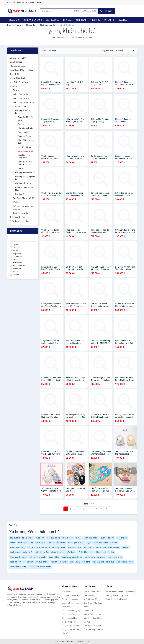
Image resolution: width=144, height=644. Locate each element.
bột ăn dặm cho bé (43, 543)
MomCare (16, 269)
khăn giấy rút (68, 538)
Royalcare (16, 254)
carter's (15, 275)
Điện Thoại (81, 20)
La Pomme (16, 257)
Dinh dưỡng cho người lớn (23, 102)
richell (13, 543)
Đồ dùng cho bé (32, 25)
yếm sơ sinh (89, 547)
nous (70, 543)
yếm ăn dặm (90, 557)
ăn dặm (111, 552)
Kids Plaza (16, 263)
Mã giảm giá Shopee (70, 629)
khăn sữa (126, 547)
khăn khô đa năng (18, 547)
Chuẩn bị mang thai (21, 213)
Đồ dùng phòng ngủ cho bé (25, 178)
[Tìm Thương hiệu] (23, 239)
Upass (14, 244)
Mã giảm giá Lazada (70, 626)
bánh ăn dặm (16, 562)
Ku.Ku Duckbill (17, 266)
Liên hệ (38, 2)
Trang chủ (11, 2)
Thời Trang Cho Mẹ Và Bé (23, 198)
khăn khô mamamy (18, 567)
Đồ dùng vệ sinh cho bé (25, 173)
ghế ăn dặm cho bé (38, 557)
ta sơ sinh (40, 538)
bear (72, 562)
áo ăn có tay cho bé (57, 547)
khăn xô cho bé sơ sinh (37, 547)
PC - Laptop (110, 20)
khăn (51, 557)
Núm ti (21, 124)
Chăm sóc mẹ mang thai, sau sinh (23, 208)
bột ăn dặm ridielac (86, 552)
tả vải (78, 538)
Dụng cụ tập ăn (24, 136)
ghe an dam (79, 543)
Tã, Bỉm (16, 90)
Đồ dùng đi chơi (22, 194)
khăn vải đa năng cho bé (72, 557)
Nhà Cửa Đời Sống (18, 66)
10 (106, 509)
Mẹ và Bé (20, 25)
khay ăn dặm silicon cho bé (40, 567)
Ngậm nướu (23, 132)
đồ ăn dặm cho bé (25, 543)
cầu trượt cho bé (17, 538)
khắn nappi (101, 552)
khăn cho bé (122, 538)
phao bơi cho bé (74, 547)
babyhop (30, 538)
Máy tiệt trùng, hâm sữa (26, 142)
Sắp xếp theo (108, 51)
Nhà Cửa (67, 20)
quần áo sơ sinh (107, 538)
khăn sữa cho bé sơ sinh (117, 562)
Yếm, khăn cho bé (25, 151)
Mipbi (14, 251)
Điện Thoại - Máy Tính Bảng (21, 70)
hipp (131, 562)
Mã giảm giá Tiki (69, 622)
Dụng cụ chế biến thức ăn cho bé (25, 163)
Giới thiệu (30, 2)
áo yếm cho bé (59, 543)
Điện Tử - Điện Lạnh (33, 20)
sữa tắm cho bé (42, 562)
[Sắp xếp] (125, 51)
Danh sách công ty (69, 614)
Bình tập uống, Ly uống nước (25, 156)
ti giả (89, 543)
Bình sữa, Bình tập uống (26, 119)
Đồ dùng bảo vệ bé (23, 183)
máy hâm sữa (98, 562)
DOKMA (15, 247)
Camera (123, 20)
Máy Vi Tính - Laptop (18, 78)
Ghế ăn (21, 169)
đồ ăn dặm (102, 557)
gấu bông (86, 562)
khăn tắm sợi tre (53, 538)
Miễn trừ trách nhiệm (70, 603)
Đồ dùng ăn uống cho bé (49, 25)
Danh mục (21, 2)
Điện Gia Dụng (53, 20)
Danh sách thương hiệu (71, 611)
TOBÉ (14, 272)
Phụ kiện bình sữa (26, 128)
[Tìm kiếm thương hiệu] (56, 11)
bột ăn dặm (28, 562)
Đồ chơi (16, 202)
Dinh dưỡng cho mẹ (21, 98)
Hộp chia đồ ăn (24, 147)
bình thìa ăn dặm (42, 552)
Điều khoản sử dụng (70, 599)
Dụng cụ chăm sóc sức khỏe (25, 189)
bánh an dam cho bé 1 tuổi (21, 552)
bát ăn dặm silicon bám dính (105, 543)
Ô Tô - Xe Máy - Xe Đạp (19, 221)
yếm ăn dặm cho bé (59, 562)
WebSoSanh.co (70, 642)
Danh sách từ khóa (70, 618)
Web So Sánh (83, 642)
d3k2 (78, 562)
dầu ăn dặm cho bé (90, 538)
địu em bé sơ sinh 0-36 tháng (63, 552)
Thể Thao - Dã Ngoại (18, 217)
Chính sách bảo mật (70, 595)
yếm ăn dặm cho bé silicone (108, 547)
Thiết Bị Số (95, 20)
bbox (57, 557)
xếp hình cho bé (115, 557)
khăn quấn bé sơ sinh (19, 557)
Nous (14, 260)
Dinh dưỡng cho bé (21, 94)
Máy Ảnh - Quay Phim (19, 82)
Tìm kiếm (106, 11)
